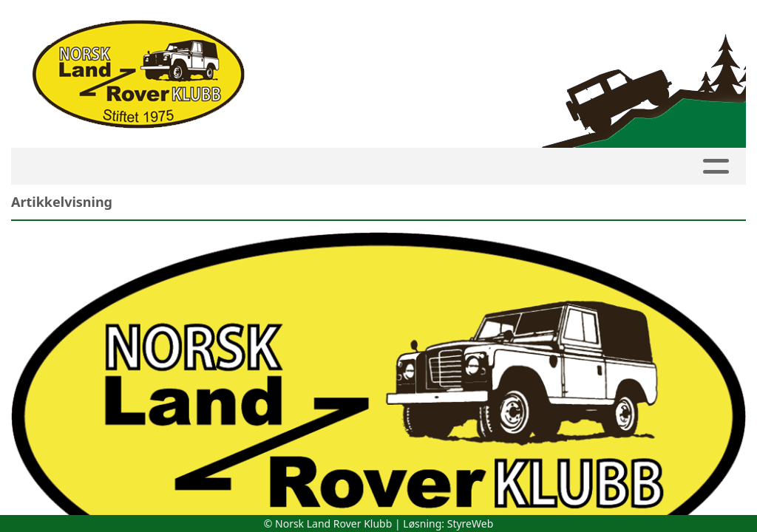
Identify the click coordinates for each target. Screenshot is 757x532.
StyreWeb (471, 524)
